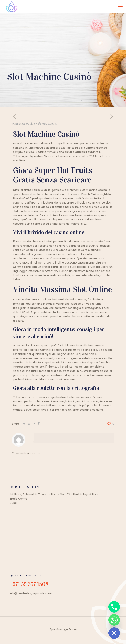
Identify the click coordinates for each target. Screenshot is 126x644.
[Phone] (114, 607)
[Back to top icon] (63, 625)
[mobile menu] (120, 6)
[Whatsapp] (114, 620)
